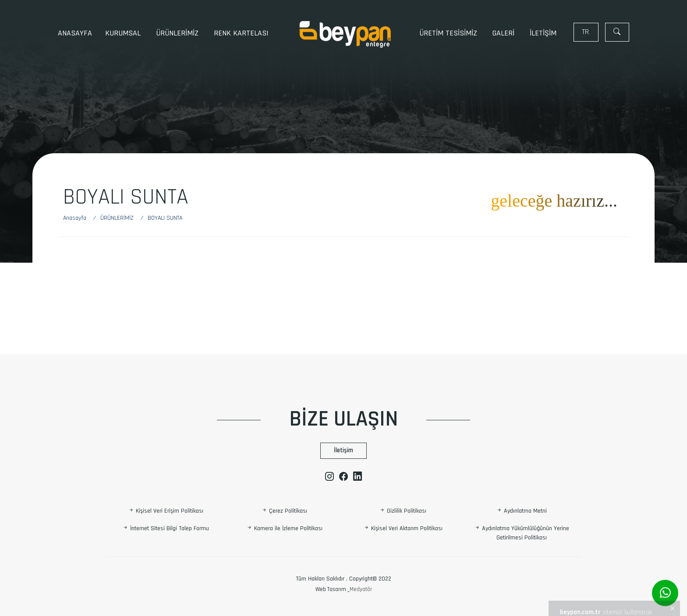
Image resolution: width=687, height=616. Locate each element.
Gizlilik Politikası (403, 511)
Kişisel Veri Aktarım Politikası (403, 528)
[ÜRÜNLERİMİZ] (119, 218)
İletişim (343, 450)
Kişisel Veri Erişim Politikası (166, 511)
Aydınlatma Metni (521, 511)
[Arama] (617, 32)
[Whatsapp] (665, 593)
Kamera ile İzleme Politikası (284, 528)
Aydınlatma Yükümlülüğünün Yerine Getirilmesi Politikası (522, 533)
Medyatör (361, 589)
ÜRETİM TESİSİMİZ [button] (449, 33)
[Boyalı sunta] (165, 218)
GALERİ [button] (505, 33)
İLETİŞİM (543, 33)
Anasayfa (75, 33)
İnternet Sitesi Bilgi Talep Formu (166, 528)
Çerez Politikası (284, 511)
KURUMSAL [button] (124, 33)
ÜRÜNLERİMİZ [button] (178, 33)
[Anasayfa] (79, 218)
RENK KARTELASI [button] (242, 33)
